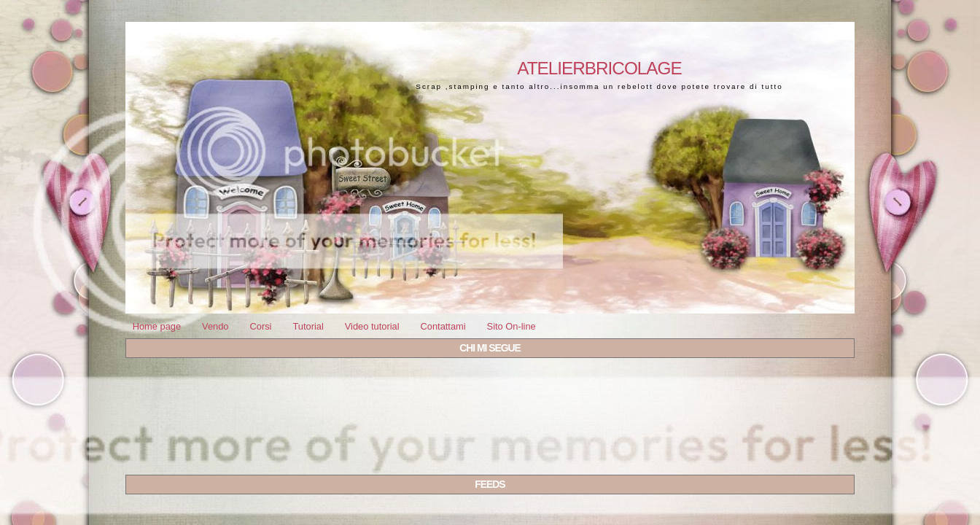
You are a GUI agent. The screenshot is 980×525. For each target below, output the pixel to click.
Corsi (260, 326)
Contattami (443, 326)
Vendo (215, 326)
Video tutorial (372, 326)
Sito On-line (512, 326)
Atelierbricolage (599, 68)
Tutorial (308, 326)
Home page (157, 326)
